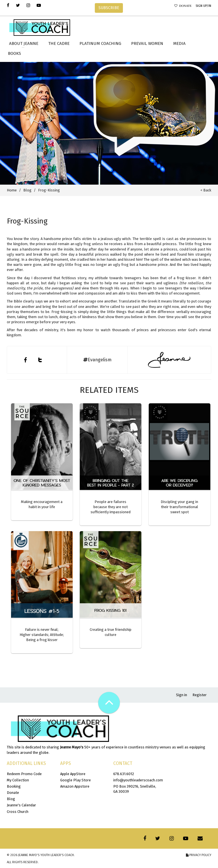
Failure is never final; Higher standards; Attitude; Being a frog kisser (42, 635)
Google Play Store (76, 780)
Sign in (182, 695)
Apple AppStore (73, 774)
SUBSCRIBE (109, 8)
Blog (27, 190)
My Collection (18, 780)
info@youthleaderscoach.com (138, 780)
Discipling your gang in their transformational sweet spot (179, 507)
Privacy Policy (199, 855)
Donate (185, 6)
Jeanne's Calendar (21, 805)
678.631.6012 (124, 774)
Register (200, 695)
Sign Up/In (203, 6)
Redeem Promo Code (24, 774)
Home (12, 190)
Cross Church (18, 812)
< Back (206, 190)
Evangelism (97, 360)
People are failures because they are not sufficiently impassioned (111, 507)
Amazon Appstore (75, 786)
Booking (14, 786)
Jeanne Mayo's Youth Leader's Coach (46, 855)
